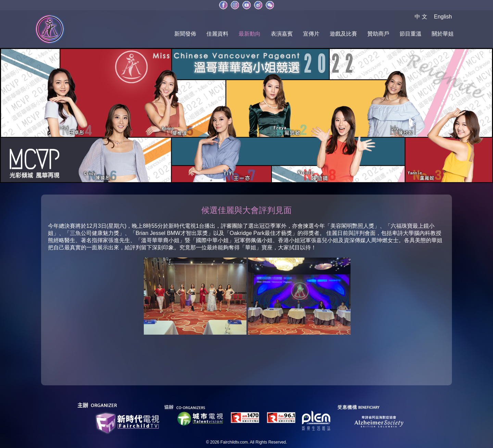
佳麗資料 (217, 34)
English (443, 17)
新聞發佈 (185, 34)
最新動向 (250, 34)
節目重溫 (410, 34)
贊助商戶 (378, 34)
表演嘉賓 (282, 34)
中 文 (421, 17)
